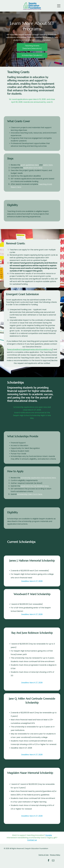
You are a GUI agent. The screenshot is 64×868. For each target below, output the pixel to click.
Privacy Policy (55, 855)
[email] (53, 861)
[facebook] (49, 861)
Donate (49, 835)
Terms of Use (43, 855)
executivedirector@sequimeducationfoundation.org (30, 349)
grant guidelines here (30, 165)
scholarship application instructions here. (38, 478)
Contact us (32, 840)
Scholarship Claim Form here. (30, 494)
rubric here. (48, 165)
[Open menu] (59, 6)
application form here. (33, 168)
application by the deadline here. (35, 486)
